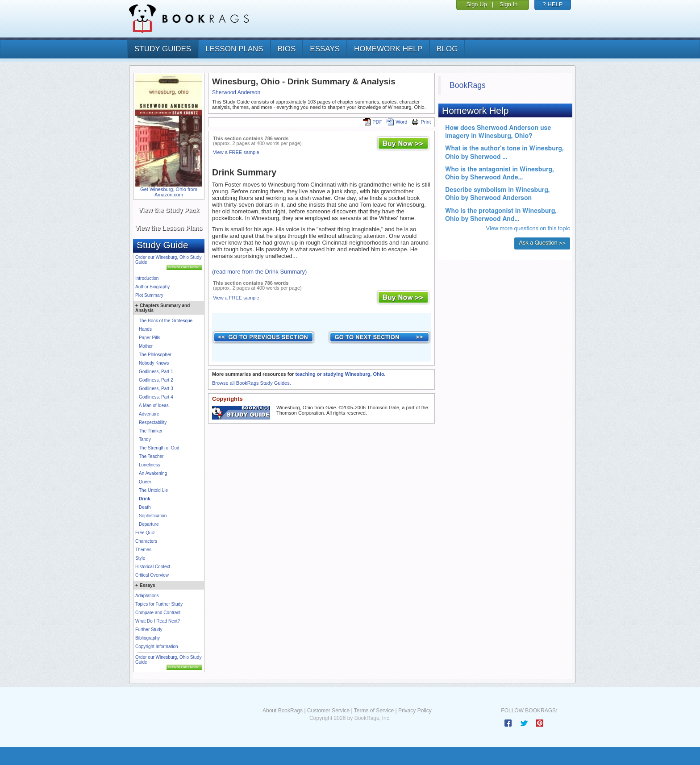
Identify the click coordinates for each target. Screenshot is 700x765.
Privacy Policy (415, 711)
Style (140, 558)
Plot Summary (149, 295)
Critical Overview (152, 575)
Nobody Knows (154, 363)
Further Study (149, 630)
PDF (373, 122)
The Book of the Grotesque (166, 321)
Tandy (145, 439)
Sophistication (153, 516)
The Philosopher (155, 355)
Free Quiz (145, 533)
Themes (143, 550)
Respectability (153, 422)
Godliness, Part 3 (156, 389)
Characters (146, 541)
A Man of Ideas (154, 405)
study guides (163, 49)
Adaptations (147, 596)
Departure (149, 524)
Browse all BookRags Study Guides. (252, 383)
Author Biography (152, 287)
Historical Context (153, 567)
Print (421, 122)
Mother (146, 346)
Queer (145, 482)
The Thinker (151, 431)
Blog (447, 49)
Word (397, 122)
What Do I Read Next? (158, 621)
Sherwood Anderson (236, 92)
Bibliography (148, 638)
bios (287, 49)
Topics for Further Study (159, 604)
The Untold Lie (153, 490)
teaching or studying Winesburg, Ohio (340, 374)
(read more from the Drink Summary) (259, 272)
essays (325, 49)
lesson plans (234, 49)
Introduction (147, 278)
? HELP (553, 4)
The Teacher (151, 456)
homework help (388, 49)
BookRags (468, 85)
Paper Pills (150, 338)
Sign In (508, 4)
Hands (145, 329)
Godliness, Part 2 (156, 380)
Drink (145, 499)
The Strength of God (159, 448)
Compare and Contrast (158, 613)
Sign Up (477, 4)
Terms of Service (374, 711)
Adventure (149, 414)
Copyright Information (157, 647)
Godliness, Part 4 (156, 397)
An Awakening (153, 473)
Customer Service (328, 711)
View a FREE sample (236, 152)
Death (145, 507)
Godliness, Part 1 (156, 372)
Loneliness (150, 465)
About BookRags (283, 711)
